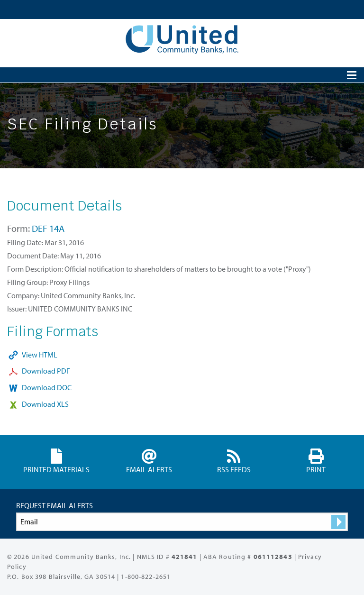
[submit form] (338, 522)
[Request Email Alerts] (182, 522)
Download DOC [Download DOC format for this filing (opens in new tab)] (47, 387)
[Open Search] (352, 75)
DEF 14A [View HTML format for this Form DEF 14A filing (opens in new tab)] (48, 228)
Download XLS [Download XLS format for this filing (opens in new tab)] (45, 404)
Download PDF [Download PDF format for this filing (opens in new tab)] (46, 371)
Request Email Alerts (55, 505)
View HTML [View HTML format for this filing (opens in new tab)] (40, 355)
